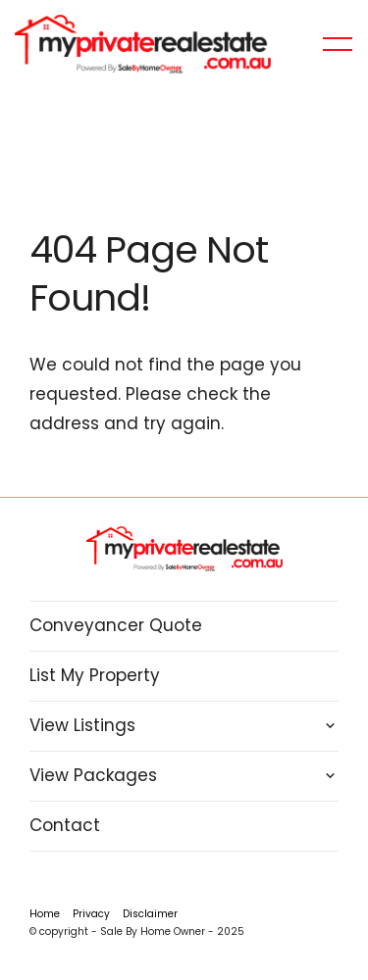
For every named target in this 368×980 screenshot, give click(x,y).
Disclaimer (150, 914)
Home (45, 914)
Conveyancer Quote (116, 625)
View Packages (93, 775)
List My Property (95, 675)
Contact (65, 825)
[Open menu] (338, 44)
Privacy (91, 914)
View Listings (82, 725)
